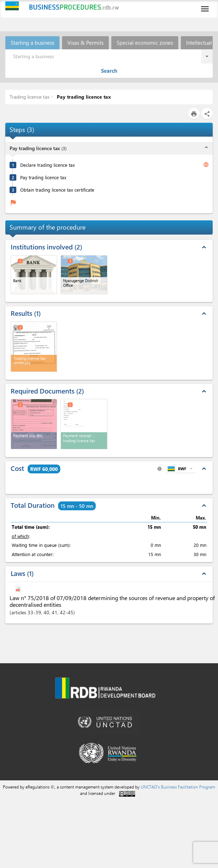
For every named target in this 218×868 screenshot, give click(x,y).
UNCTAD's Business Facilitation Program (178, 787)
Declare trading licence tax (47, 165)
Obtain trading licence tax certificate (57, 190)
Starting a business (32, 43)
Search (109, 71)
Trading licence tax (29, 97)
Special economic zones (145, 43)
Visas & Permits (85, 43)
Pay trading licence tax (83, 97)
